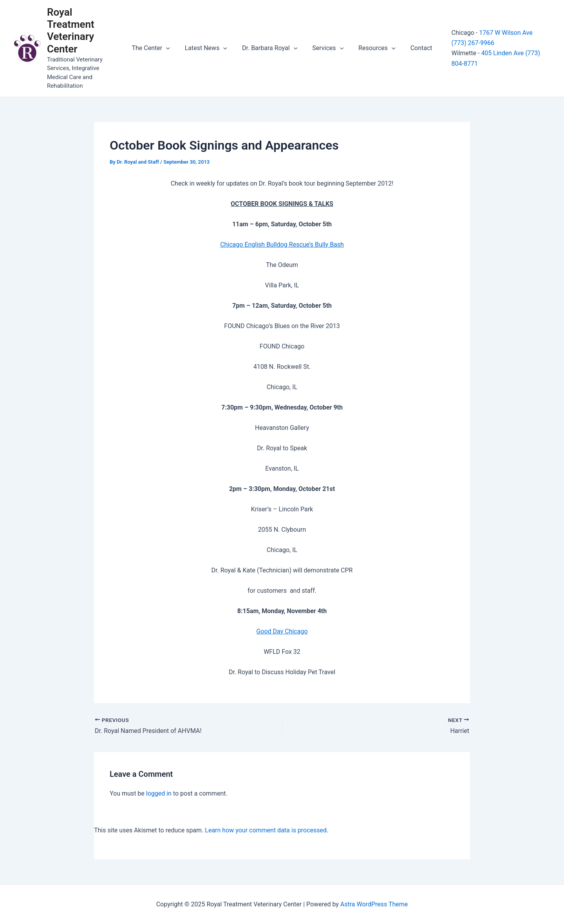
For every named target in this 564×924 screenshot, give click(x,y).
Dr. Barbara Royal (271, 48)
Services (327, 48)
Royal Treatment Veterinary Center (71, 31)
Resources (373, 48)
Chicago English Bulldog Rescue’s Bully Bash (282, 245)
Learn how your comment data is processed (266, 830)
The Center (156, 48)
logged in (159, 793)
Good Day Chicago (282, 631)
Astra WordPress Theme (374, 904)
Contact (416, 48)
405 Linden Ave (495, 53)
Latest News (210, 48)
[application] (172, 48)
